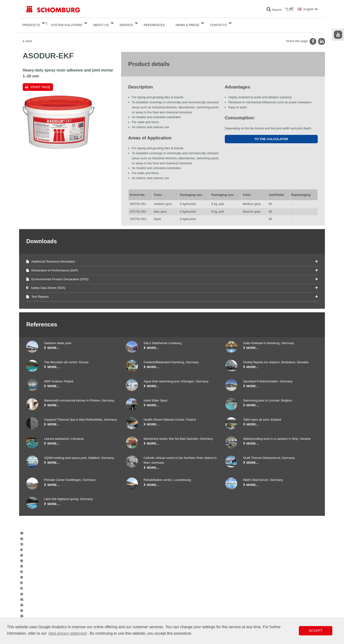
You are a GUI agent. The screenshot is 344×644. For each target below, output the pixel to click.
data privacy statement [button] (68, 633)
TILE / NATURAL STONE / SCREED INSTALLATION (60, 602)
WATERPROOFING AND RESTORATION (53, 595)
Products (31, 23)
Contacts (218, 23)
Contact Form (135, 610)
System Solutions (66, 23)
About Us (101, 23)
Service (126, 23)
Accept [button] (316, 631)
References (154, 23)
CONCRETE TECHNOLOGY (45, 617)
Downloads (133, 602)
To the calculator (271, 135)
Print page (41, 83)
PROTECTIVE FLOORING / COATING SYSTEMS (58, 610)
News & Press (187, 23)
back (29, 37)
